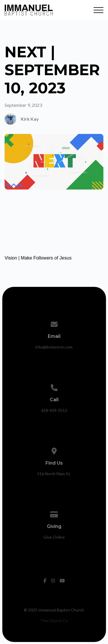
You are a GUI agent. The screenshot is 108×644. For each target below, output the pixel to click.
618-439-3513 (54, 410)
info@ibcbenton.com (54, 347)
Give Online (54, 537)
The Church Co (54, 621)
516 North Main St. (54, 474)
